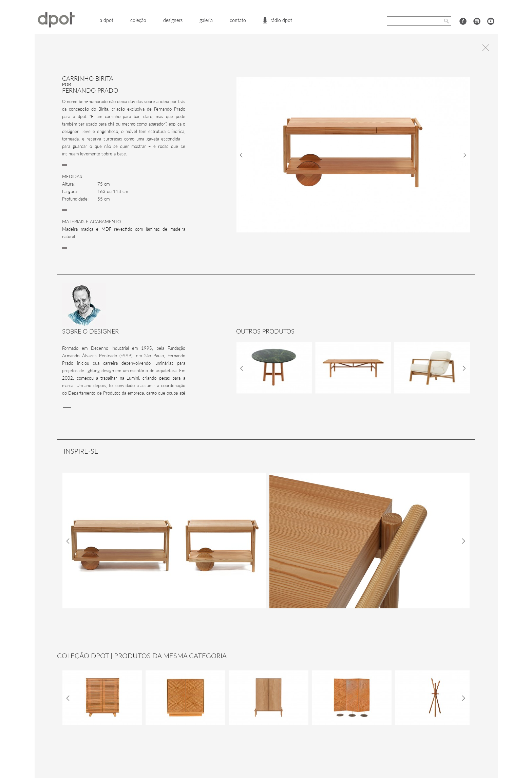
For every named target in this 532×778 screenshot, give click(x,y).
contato (238, 20)
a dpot (107, 20)
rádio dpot (281, 20)
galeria (206, 20)
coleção (138, 20)
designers (173, 20)
